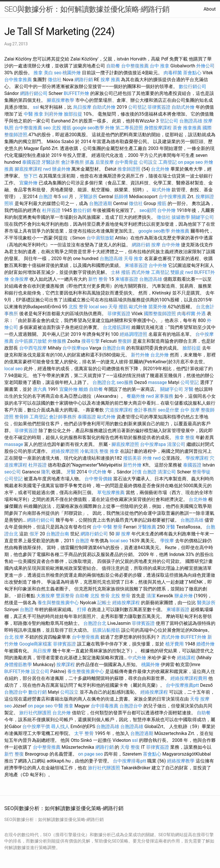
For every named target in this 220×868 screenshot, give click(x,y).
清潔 (151, 596)
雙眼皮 (177, 272)
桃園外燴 (72, 73)
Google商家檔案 (36, 644)
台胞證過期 (101, 203)
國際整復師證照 (160, 314)
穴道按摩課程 (119, 410)
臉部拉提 (73, 114)
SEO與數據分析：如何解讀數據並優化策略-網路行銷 (87, 9)
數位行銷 (82, 210)
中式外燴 (97, 472)
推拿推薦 (192, 128)
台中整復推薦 (135, 66)
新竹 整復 (14, 754)
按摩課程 (66, 665)
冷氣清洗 (89, 451)
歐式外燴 (161, 190)
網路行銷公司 (34, 93)
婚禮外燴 (205, 644)
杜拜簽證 (51, 210)
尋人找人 (60, 726)
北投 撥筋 (62, 128)
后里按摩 (105, 162)
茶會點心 (192, 73)
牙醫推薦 (147, 527)
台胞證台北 (104, 382)
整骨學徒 (201, 472)
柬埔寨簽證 (136, 265)
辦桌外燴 (61, 169)
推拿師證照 (129, 169)
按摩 (156, 245)
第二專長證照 (129, 128)
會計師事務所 (63, 417)
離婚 (83, 389)
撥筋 (162, 203)
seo (58, 73)
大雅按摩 (46, 596)
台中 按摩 (190, 410)
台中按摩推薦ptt (182, 685)
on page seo (190, 162)
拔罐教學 (181, 217)
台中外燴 (166, 210)
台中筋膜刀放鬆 (31, 341)
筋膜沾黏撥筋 (106, 630)
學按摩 (167, 541)
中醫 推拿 (34, 114)
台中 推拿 (160, 66)
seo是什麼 (168, 410)
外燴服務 (57, 341)
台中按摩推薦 (172, 197)
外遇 (201, 314)
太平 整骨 (84, 733)
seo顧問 (148, 210)
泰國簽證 (31, 162)
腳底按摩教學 (60, 100)
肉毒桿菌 (173, 73)
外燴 (110, 128)
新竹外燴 (140, 355)
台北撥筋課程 (117, 327)
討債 (137, 472)
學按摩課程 (197, 458)
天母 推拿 (133, 259)
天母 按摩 (200, 699)
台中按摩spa (75, 348)
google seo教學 (88, 128)
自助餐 (113, 66)
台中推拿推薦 (18, 80)
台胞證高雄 (191, 121)
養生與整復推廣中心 (58, 603)
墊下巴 (31, 176)
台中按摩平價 (36, 726)
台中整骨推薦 (86, 637)
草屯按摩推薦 (111, 492)
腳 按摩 (123, 534)
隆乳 (46, 472)
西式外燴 (141, 272)
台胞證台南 (114, 348)
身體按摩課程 (158, 128)
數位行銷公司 (192, 86)
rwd (47, 169)
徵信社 (55, 80)
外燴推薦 (180, 231)
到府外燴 (54, 114)
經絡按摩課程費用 (189, 678)
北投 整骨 (78, 307)
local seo (98, 307)
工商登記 (168, 162)
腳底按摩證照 (125, 444)
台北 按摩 (14, 637)
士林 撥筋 (121, 272)
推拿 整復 (185, 437)
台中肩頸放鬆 (100, 238)
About (210, 9)
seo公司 (13, 472)
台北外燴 (160, 169)
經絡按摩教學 (181, 761)
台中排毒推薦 (105, 706)
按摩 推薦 (110, 80)
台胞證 (46, 197)
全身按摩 (19, 279)
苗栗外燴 (158, 307)
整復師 (125, 341)
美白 (48, 73)
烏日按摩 (82, 107)
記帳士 (104, 603)
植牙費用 (174, 644)
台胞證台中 (16, 692)
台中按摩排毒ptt (129, 761)
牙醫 (189, 389)
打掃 (82, 609)
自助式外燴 (104, 107)
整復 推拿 (109, 451)
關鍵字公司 (203, 217)
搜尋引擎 (91, 341)
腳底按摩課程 (28, 169)
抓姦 (90, 162)
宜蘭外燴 (28, 183)
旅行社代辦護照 (35, 713)
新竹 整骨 (98, 279)
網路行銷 (84, 80)
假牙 (34, 534)
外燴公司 (205, 66)
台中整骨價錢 (98, 479)
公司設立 (148, 162)
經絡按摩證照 (65, 451)
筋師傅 (121, 197)
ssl (36, 107)
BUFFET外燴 (77, 93)
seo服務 (125, 382)
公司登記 (137, 107)
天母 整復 (130, 747)
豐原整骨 (65, 596)
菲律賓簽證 (159, 107)
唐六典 (40, 389)
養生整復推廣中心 (86, 671)
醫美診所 (206, 603)
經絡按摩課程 (126, 603)
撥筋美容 (132, 458)
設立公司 (40, 671)
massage (157, 382)
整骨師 (21, 417)
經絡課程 (186, 658)
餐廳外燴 (136, 396)
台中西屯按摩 (33, 348)
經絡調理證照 (133, 334)
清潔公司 (176, 444)
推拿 (38, 73)
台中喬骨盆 (126, 162)
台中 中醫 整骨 (107, 527)
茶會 (177, 128)
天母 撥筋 (118, 307)
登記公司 (169, 121)
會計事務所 (72, 162)
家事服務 (164, 396)
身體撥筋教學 (18, 665)
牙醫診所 (51, 162)
